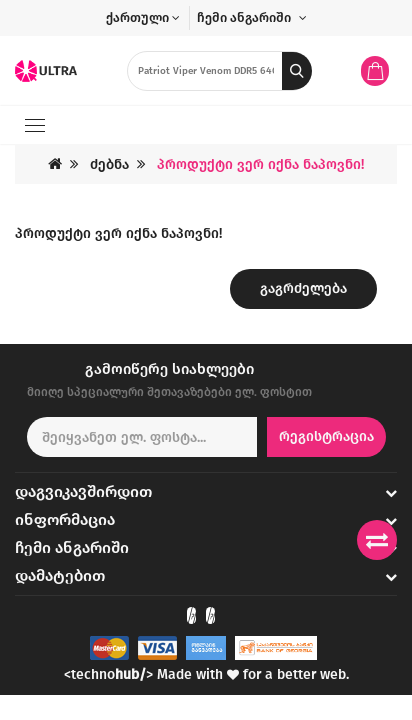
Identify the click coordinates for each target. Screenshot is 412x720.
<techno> (108, 674)
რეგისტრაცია (326, 436)
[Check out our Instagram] (210, 616)
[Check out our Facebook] (191, 616)
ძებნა (109, 164)
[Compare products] (377, 540)
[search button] (297, 71)
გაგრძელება (303, 288)
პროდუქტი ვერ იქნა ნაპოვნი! (260, 164)
